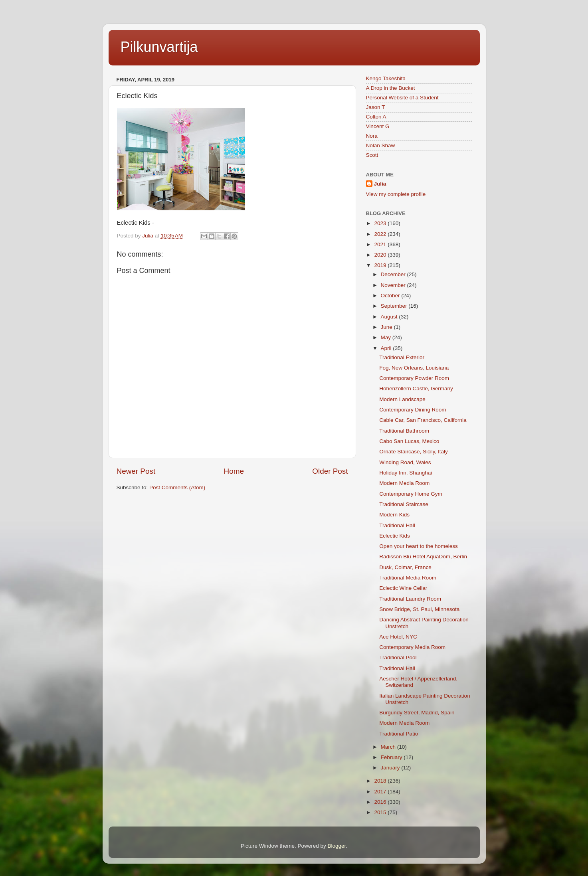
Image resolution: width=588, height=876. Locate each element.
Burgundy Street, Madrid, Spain (417, 713)
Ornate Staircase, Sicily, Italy (414, 452)
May (387, 337)
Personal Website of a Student (402, 98)
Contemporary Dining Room (413, 410)
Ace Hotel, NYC (398, 637)
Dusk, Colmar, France (405, 567)
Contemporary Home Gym (411, 494)
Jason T (376, 107)
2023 (381, 223)
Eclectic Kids (395, 536)
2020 (381, 255)
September (395, 306)
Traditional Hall (397, 525)
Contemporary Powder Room (414, 378)
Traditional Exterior (402, 357)
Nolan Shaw (381, 145)
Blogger (337, 846)
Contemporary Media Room (412, 647)
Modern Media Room (404, 483)
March (389, 747)
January (391, 768)
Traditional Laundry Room (410, 599)
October (391, 296)
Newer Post (136, 471)
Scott (372, 155)
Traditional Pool (398, 657)
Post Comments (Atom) (177, 487)
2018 (381, 781)
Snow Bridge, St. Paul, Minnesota (419, 609)
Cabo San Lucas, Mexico (409, 441)
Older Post (330, 471)
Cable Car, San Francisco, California (423, 420)
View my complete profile (396, 194)
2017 (381, 792)
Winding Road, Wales (405, 462)
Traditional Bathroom (404, 431)
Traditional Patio (399, 734)
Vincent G (378, 126)
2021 (381, 244)
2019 (381, 265)
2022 (381, 234)
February (392, 757)
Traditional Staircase (404, 504)
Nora (372, 136)
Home (234, 471)
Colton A (376, 117)
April (387, 348)
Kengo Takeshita (386, 78)
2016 (381, 802)
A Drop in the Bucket (391, 88)
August (390, 317)
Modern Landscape (402, 399)
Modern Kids (394, 515)
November (394, 285)
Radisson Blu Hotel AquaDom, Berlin (423, 557)
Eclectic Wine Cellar (403, 588)
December (394, 274)
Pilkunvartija (159, 47)
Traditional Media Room (408, 578)
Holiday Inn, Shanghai (406, 473)
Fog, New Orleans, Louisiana (414, 368)
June (387, 327)
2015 (381, 812)
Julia (380, 184)
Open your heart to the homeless (419, 546)
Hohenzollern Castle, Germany (416, 389)
